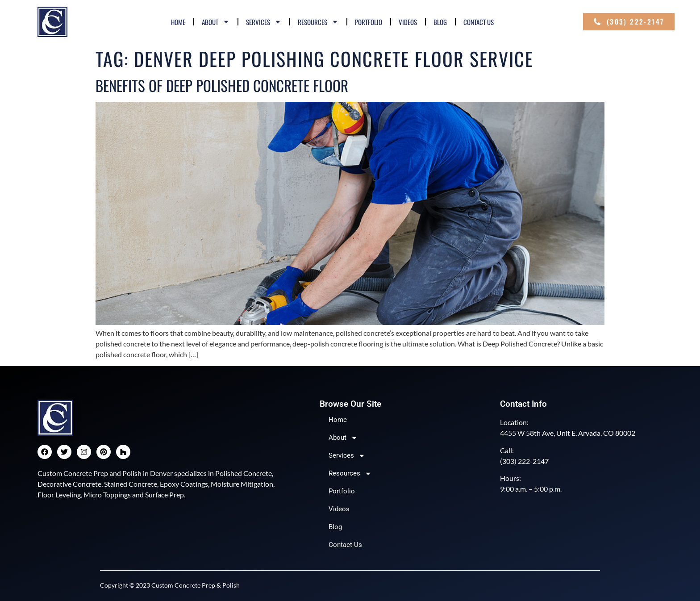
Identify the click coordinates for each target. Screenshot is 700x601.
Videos (408, 22)
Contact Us (479, 22)
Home (178, 22)
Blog (440, 22)
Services (264, 22)
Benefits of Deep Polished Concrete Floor (222, 86)
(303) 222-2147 (524, 461)
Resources (318, 22)
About (216, 22)
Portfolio (369, 22)
